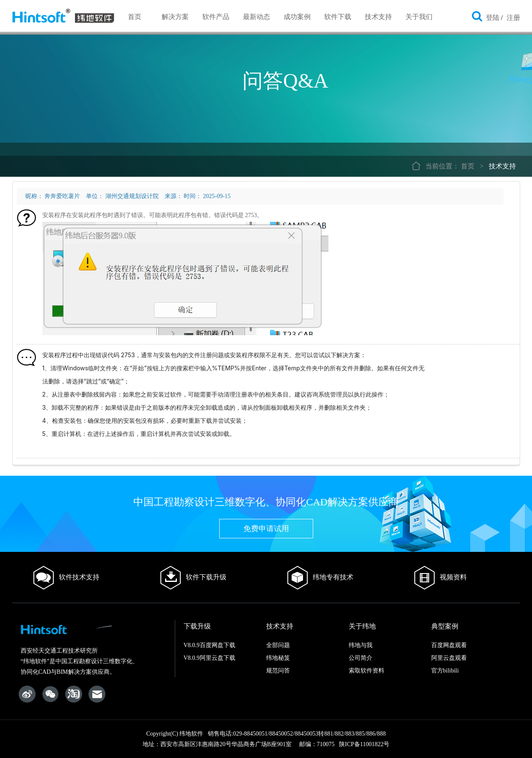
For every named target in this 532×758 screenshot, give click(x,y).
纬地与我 (361, 645)
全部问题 (278, 645)
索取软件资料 (367, 671)
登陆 (493, 18)
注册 (513, 18)
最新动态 (256, 17)
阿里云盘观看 (449, 658)
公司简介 (361, 658)
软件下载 (338, 17)
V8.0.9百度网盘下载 (209, 645)
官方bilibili (445, 671)
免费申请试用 (266, 529)
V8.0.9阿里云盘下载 (209, 658)
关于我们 (419, 17)
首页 (135, 17)
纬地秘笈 (278, 658)
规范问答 (278, 671)
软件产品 (216, 17)
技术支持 (378, 17)
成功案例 (297, 17)
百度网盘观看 (449, 645)
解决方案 (175, 17)
